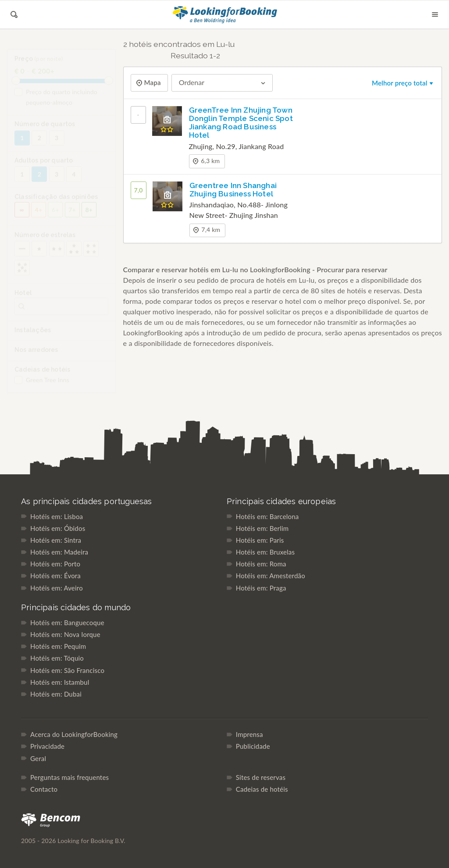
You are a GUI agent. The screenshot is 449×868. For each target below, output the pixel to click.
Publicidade (253, 746)
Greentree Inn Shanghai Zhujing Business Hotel (233, 190)
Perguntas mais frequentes (69, 777)
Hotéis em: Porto (55, 564)
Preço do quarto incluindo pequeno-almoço (56, 103)
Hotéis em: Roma (261, 564)
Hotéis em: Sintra (56, 540)
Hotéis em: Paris (260, 540)
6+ (55, 215)
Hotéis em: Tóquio (57, 658)
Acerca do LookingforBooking (74, 734)
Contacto (44, 789)
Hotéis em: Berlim (262, 528)
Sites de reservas (261, 777)
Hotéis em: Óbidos (58, 528)
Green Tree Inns (42, 386)
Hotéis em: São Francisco (67, 670)
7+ (72, 215)
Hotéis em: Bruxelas (265, 552)
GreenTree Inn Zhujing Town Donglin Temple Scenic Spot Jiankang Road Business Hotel (241, 123)
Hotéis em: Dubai (56, 694)
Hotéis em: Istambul (60, 682)
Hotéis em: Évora (55, 576)
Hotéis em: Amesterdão (271, 576)
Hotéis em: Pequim (58, 646)
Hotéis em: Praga (261, 588)
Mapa (152, 83)
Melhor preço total (403, 83)
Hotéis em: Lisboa (57, 516)
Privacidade (47, 746)
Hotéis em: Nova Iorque (65, 634)
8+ (89, 215)
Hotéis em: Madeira (59, 552)
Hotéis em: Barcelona (267, 516)
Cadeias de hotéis (262, 789)
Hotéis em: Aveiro (57, 588)
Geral (38, 758)
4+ (39, 215)
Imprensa (249, 734)
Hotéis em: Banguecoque (67, 623)
